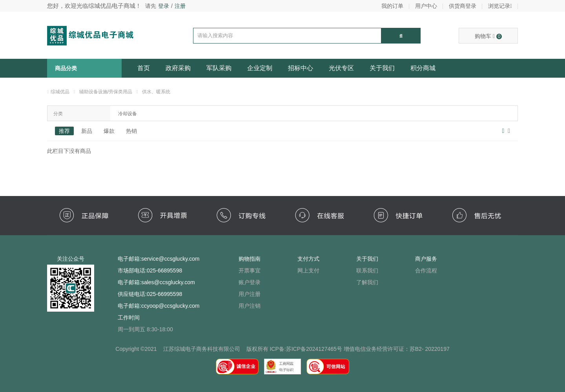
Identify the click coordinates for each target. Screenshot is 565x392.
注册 (180, 6)
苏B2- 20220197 (430, 349)
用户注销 (250, 306)
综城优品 (60, 92)
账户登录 (250, 282)
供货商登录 (463, 6)
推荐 (64, 131)
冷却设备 (128, 114)
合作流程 (426, 270)
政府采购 (178, 68)
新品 (87, 131)
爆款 (109, 131)
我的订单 (392, 6)
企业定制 (260, 68)
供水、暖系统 (156, 92)
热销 (131, 131)
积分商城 (423, 68)
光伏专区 (341, 68)
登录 (164, 6)
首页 (144, 68)
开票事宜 (250, 270)
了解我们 (367, 282)
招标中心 (301, 68)
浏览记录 (500, 6)
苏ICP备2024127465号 (314, 349)
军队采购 (219, 68)
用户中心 (426, 6)
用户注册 (250, 294)
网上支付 (308, 270)
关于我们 (382, 68)
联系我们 (367, 270)
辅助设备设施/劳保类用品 (106, 92)
